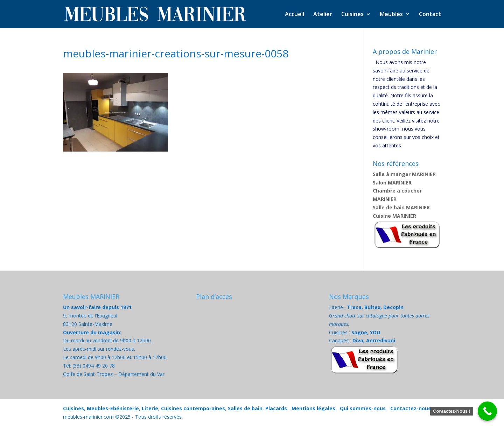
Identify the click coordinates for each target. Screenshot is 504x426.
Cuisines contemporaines (193, 408)
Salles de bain (245, 408)
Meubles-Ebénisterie (113, 408)
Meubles (391, 15)
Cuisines (352, 15)
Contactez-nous (411, 408)
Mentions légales (313, 408)
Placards (276, 408)
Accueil (295, 15)
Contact (430, 15)
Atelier (323, 15)
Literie (150, 408)
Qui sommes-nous (363, 408)
